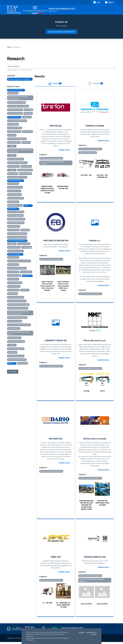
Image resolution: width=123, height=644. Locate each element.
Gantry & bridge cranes (14, 195)
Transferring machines (14, 338)
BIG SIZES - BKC (86, 176)
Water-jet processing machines (17, 360)
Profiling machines (13, 258)
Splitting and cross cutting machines (18, 305)
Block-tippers (28, 114)
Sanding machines (13, 279)
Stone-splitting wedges (15, 322)
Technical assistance (14, 329)
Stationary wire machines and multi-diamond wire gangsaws (18, 313)
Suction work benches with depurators (19, 325)
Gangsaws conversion (14, 191)
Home (9, 47)
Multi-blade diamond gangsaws (17, 238)
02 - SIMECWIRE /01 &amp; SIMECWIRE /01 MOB (63, 607)
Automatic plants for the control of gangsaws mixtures (18, 98)
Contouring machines (14, 143)
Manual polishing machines (16, 223)
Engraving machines (25, 174)
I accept (94, 635)
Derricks (12, 156)
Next (74, 181)
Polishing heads (27, 248)
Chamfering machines (14, 132)
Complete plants (27, 132)
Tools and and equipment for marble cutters (18, 333)
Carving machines (13, 125)
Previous (38, 181)
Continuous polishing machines (17, 139)
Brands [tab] (55, 84)
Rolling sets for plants (14, 276)
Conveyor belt (26, 143)
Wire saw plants (23, 364)
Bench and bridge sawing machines (18, 106)
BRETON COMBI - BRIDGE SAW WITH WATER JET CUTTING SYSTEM (47, 190)
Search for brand (14, 67)
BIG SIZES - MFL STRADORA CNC (102, 177)
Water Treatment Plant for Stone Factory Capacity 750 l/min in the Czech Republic (47, 287)
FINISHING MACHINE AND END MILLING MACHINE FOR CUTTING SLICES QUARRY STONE (86, 507)
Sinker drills (25, 290)
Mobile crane (25, 230)
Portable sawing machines (15, 251)
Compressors (12, 135)
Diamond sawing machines (16, 159)
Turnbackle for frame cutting (16, 342)
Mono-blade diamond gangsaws (17, 234)
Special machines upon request (17, 301)
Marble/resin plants (14, 227)
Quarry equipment (13, 272)
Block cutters (29, 110)
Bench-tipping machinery (15, 110)
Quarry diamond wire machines (17, 269)
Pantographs (12, 244)
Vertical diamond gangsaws (16, 349)
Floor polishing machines (15, 188)
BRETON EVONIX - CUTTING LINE (63, 188)
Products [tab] (96, 84)
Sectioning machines (14, 287)
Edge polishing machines (25, 170)
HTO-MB (86, 392)
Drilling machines (26, 167)
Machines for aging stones (15, 216)
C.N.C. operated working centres (17, 121)
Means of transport (13, 230)
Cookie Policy (91, 632)
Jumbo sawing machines (15, 206)
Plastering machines (24, 244)
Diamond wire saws (14, 167)
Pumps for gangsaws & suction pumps (19, 261)
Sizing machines (12, 294)
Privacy (82, 632)
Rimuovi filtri (13, 372)
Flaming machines (13, 184)
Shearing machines (13, 290)
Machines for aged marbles (16, 212)
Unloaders (12, 345)
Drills (12, 170)
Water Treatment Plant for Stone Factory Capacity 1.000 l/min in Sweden (63, 287)
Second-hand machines (15, 283)
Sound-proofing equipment (16, 298)
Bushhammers (27, 117)
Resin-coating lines (26, 272)
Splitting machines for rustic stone (18, 309)
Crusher (12, 146)
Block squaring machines (15, 114)
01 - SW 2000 (47, 605)
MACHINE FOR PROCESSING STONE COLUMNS (102, 505)
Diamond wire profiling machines (17, 163)
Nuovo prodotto (86, 606)
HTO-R (102, 392)
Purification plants (13, 265)
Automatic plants (13, 93)
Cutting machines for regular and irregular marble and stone (20, 151)
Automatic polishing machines (17, 103)
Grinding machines (13, 202)
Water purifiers (12, 353)
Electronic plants (13, 174)
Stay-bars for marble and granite (17, 318)
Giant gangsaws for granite (16, 198)
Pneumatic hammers (14, 248)
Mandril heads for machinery (16, 219)
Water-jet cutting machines (16, 356)
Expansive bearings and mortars (17, 178)
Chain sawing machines (15, 128)
